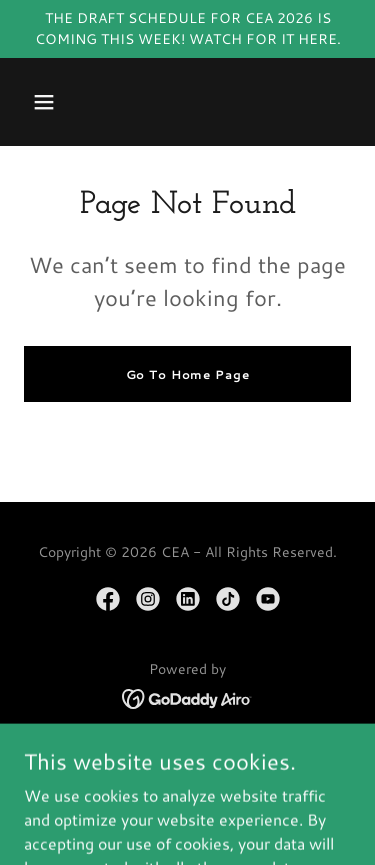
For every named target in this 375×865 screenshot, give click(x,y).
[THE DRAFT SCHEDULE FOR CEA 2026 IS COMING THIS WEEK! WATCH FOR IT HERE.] (187, 29)
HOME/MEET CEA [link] (188, 755)
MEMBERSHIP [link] (188, 783)
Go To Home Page (188, 374)
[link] (108, 599)
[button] (44, 102)
